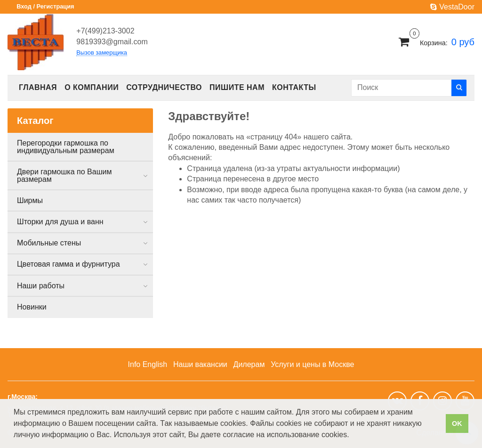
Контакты (294, 87)
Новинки (32, 307)
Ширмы (30, 200)
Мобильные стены (49, 243)
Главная (38, 87)
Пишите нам (237, 87)
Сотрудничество (164, 87)
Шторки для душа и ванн (60, 222)
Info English (148, 364)
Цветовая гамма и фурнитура (68, 264)
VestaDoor (452, 7)
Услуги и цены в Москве (312, 364)
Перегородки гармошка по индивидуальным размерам (66, 147)
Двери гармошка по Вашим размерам (64, 175)
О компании (92, 87)
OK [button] (457, 424)
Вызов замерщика (102, 53)
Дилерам (249, 364)
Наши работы (41, 286)
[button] (353, 436)
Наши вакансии (200, 364)
